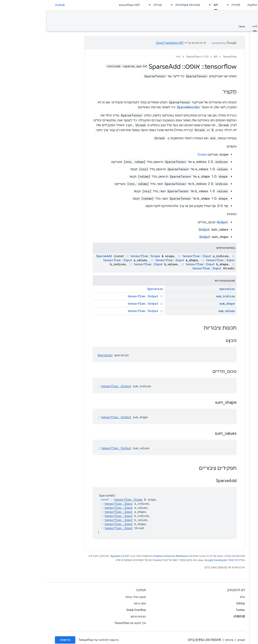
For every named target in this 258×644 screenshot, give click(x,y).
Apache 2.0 (71, 556)
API (169, 57)
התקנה (206, 5)
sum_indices (179, 296)
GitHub (13, 5)
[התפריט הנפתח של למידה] (180, 5)
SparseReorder (142, 107)
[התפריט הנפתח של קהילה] (102, 5)
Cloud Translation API (123, 43)
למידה (189, 5)
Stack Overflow (89, 610)
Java (195, 26)
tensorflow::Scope (98, 256)
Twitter (193, 610)
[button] (231, 31)
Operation (108, 289)
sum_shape (180, 304)
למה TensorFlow (82, 5)
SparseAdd (57, 256)
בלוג (196, 597)
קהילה (111, 5)
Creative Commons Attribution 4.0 (126, 556)
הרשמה (18, 640)
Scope (155, 154)
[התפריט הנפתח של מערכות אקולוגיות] (124, 5)
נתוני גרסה (93, 603)
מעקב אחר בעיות (89, 597)
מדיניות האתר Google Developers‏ (177, 560)
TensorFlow (183, 57)
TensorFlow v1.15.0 (236, 18)
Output (176, 222)
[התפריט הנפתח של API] (162, 5)
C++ (132, 57)
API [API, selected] (169, 5)
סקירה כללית (244, 26)
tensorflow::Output (96, 296)
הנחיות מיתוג (91, 616)
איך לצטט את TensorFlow (83, 623)
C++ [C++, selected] (208, 26)
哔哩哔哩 (192, 616)
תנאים (194, 640)
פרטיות (183, 640)
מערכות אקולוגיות (141, 5)
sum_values (180, 311)
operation (180, 289)
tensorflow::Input (150, 256)
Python (223, 26)
